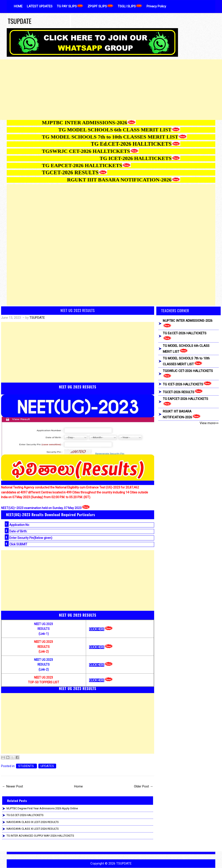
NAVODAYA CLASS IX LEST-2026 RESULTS (33, 822)
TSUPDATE (20, 21)
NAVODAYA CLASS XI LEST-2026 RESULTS (33, 829)
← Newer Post (13, 786)
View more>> (209, 423)
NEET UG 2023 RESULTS (78, 310)
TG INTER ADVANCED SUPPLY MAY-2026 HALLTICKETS (40, 836)
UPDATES (47, 766)
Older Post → (144, 786)
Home (78, 786)
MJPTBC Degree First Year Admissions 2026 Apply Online (42, 808)
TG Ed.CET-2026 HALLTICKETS (25, 815)
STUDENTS (26, 766)
